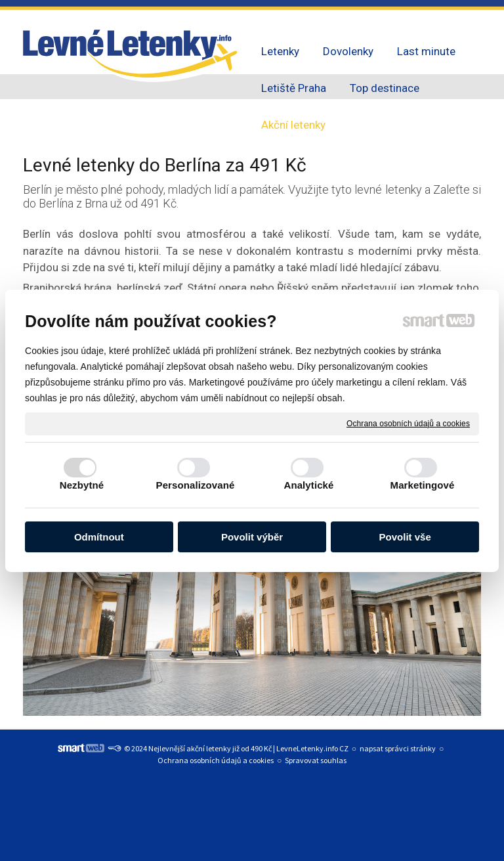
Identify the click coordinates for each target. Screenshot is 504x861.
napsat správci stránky (398, 748)
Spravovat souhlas (316, 760)
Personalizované (196, 485)
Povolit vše (405, 537)
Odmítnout (99, 537)
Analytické (308, 485)
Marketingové (423, 485)
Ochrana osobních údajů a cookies (408, 423)
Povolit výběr (252, 537)
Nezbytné (82, 485)
